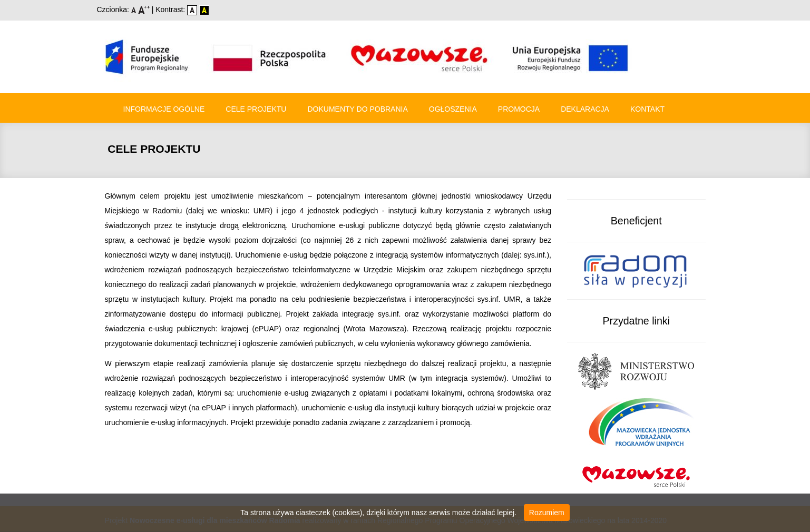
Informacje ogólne (164, 109)
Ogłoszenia (453, 109)
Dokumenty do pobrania (357, 109)
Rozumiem (547, 513)
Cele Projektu (256, 109)
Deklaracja (585, 109)
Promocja (519, 109)
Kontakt (647, 109)
